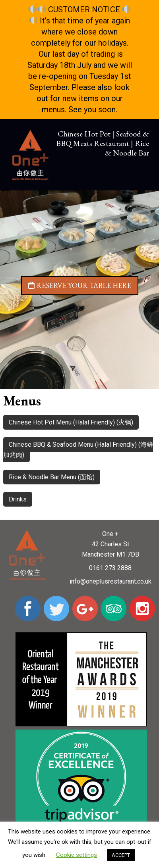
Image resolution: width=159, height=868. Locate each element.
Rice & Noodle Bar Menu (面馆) (52, 477)
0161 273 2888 (110, 568)
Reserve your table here (80, 285)
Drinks (18, 499)
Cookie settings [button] (77, 855)
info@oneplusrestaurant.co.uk (111, 581)
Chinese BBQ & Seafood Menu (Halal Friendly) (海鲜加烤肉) (78, 450)
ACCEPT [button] (121, 855)
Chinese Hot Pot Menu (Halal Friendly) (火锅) (71, 422)
